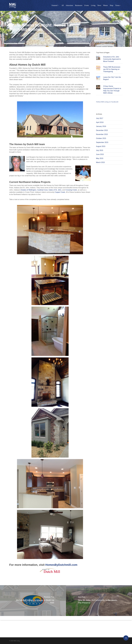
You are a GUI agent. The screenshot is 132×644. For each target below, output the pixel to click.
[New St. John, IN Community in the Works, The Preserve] (99, 601)
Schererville (81, 34)
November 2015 (102, 134)
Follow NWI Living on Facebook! (107, 102)
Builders (44, 34)
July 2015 (100, 150)
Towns (103, 34)
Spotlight (89, 34)
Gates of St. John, (55, 190)
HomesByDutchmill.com (61, 565)
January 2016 (101, 126)
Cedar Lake (61, 34)
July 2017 (100, 118)
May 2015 (100, 158)
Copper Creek (60, 192)
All (39, 34)
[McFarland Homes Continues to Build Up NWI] (33, 601)
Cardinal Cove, (43, 190)
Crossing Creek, (71, 190)
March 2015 (100, 162)
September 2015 (102, 142)
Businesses (52, 34)
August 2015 (101, 146)
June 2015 (100, 154)
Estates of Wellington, (29, 190)
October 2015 (101, 138)
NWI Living (16, 34)
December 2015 (102, 130)
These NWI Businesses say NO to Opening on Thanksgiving (112, 69)
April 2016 (100, 122)
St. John (96, 34)
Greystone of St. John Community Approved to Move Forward (112, 59)
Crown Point (71, 34)
